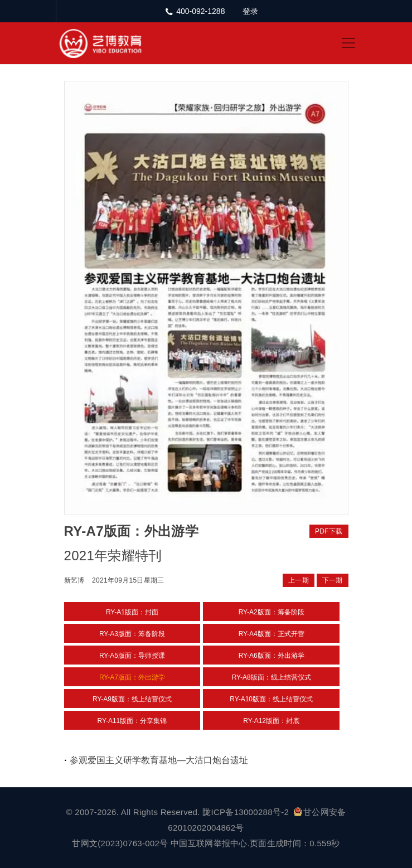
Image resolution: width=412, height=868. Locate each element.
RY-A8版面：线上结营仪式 (272, 677)
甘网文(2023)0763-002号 (120, 843)
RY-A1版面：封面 (132, 612)
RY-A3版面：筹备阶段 (132, 634)
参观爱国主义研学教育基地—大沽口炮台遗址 (159, 760)
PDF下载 (329, 531)
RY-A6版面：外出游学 (272, 656)
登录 (250, 11)
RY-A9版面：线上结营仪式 (132, 699)
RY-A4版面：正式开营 (272, 634)
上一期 (299, 580)
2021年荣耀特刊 (113, 556)
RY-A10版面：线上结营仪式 (271, 699)
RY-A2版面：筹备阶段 (272, 612)
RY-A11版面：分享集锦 (132, 721)
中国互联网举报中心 (209, 843)
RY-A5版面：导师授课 (132, 656)
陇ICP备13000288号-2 (247, 812)
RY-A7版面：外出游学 (132, 677)
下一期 (333, 580)
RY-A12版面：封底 (271, 721)
